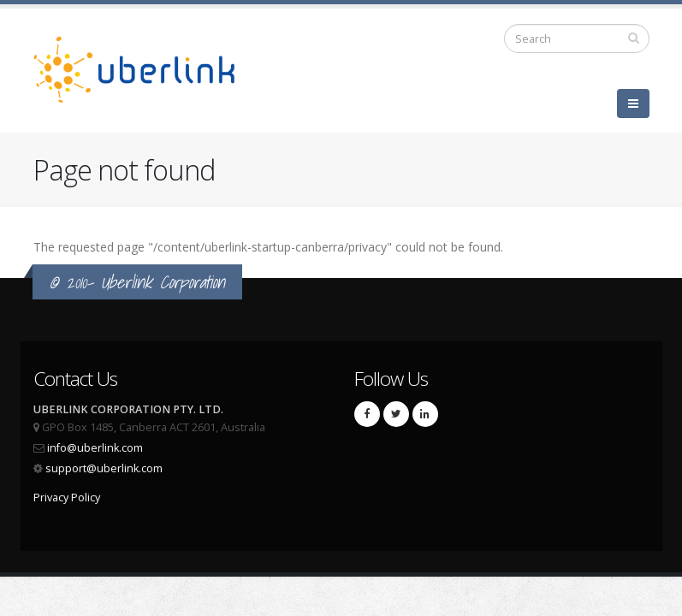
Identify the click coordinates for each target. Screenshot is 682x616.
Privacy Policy (67, 498)
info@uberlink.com (95, 448)
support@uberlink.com (104, 468)
